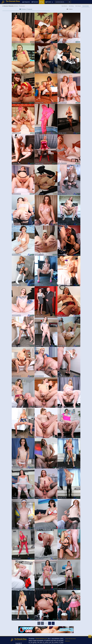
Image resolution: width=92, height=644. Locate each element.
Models (48, 2)
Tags (42, 2)
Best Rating (71, 6)
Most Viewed (78, 6)
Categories (26, 2)
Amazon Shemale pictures (71, 639)
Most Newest (64, 6)
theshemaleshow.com (41, 639)
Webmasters (68, 641)
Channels (35, 2)
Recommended (86, 6)
